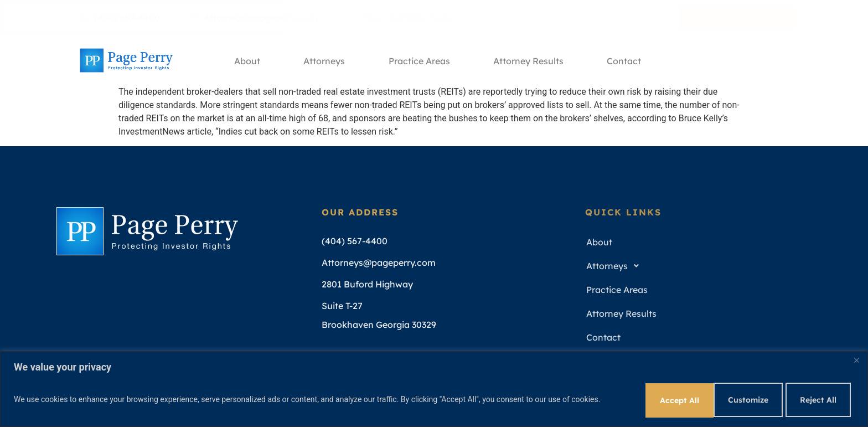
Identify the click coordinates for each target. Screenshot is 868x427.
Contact (627, 60)
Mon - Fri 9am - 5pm (400, 18)
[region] (434, 389)
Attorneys (324, 60)
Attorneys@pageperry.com (254, 18)
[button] (697, 266)
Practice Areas (420, 60)
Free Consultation (741, 18)
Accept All (817, 399)
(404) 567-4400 (120, 18)
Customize (661, 399)
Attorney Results (530, 60)
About (246, 60)
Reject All (739, 399)
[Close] (856, 359)
